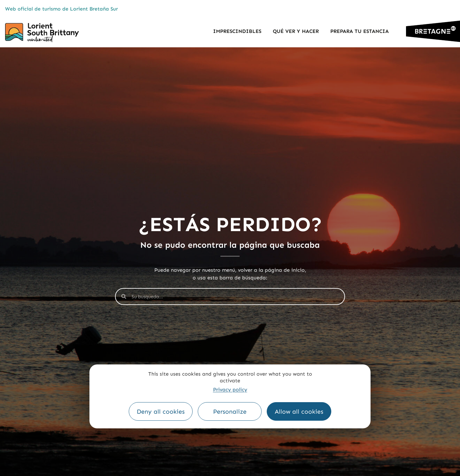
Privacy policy (230, 390)
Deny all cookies (161, 412)
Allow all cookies (299, 412)
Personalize (230, 412)
